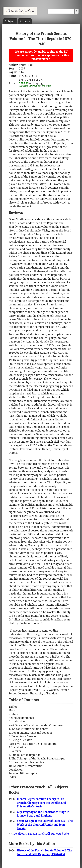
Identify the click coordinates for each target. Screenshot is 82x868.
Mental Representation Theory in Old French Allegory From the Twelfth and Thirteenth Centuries (41, 803)
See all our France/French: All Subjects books (41, 834)
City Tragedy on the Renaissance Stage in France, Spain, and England (43, 814)
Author (25, 21)
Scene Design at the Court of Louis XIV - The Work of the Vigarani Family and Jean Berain (45, 825)
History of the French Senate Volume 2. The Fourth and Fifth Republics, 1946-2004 (44, 852)
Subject (10, 21)
